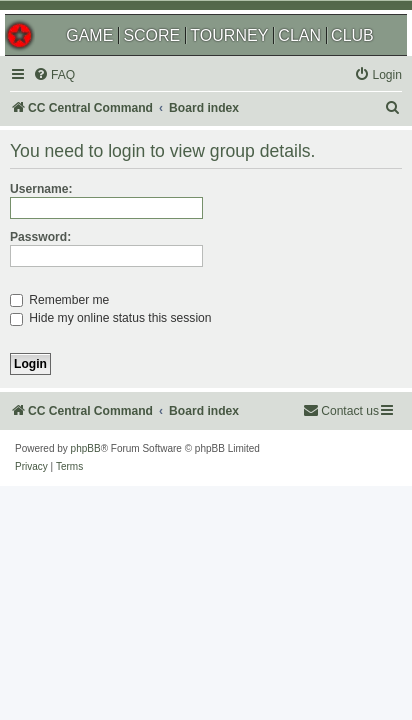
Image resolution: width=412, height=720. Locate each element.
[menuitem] (54, 75)
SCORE (151, 35)
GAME (89, 35)
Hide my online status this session (111, 318)
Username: (41, 189)
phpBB (86, 448)
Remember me (59, 300)
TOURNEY (229, 35)
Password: (40, 237)
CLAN (299, 35)
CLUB (352, 35)
